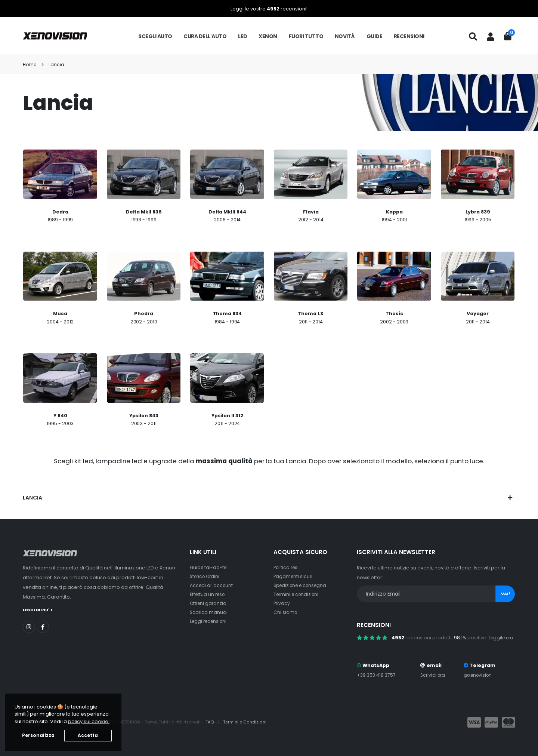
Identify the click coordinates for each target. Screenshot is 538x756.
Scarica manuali (210, 612)
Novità (345, 36)
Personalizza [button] (38, 735)
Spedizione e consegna (302, 585)
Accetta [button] (88, 735)
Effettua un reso (208, 594)
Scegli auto (155, 36)
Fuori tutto (306, 36)
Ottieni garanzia (209, 603)
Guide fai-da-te (209, 567)
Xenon (268, 36)
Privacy (282, 603)
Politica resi (287, 567)
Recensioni (409, 36)
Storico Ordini (206, 576)
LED (243, 36)
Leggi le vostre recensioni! (269, 9)
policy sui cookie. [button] (89, 721)
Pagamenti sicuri (294, 576)
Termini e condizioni (298, 594)
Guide (375, 36)
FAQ (210, 732)
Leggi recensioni (210, 621)
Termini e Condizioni (245, 732)
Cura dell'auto (205, 36)
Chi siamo (286, 612)
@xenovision (479, 685)
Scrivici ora (433, 685)
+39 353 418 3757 (377, 685)
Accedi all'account (212, 585)
